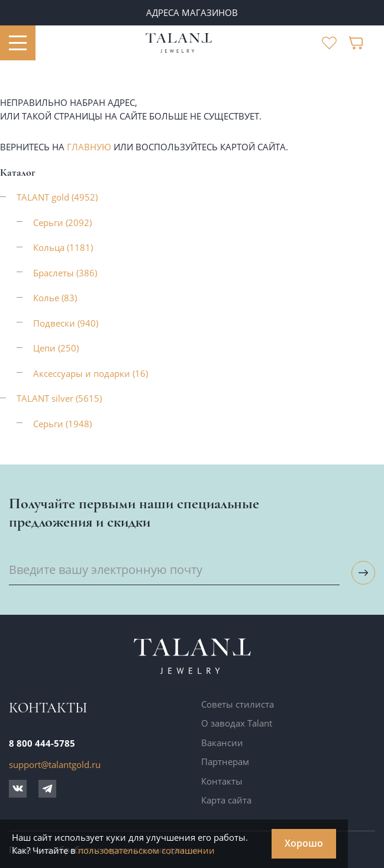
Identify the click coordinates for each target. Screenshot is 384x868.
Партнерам (225, 761)
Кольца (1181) (63, 247)
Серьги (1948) (62, 424)
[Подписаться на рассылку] (363, 573)
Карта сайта (226, 800)
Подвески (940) (66, 323)
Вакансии (222, 743)
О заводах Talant (237, 723)
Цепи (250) (56, 348)
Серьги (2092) (62, 222)
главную (89, 147)
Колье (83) (55, 298)
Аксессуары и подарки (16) (91, 373)
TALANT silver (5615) (59, 398)
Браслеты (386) (65, 273)
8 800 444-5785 (42, 743)
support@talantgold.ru (55, 764)
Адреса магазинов (192, 12)
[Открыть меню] (18, 43)
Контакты (222, 781)
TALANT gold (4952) (57, 197)
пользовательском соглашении (146, 850)
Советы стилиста (238, 704)
